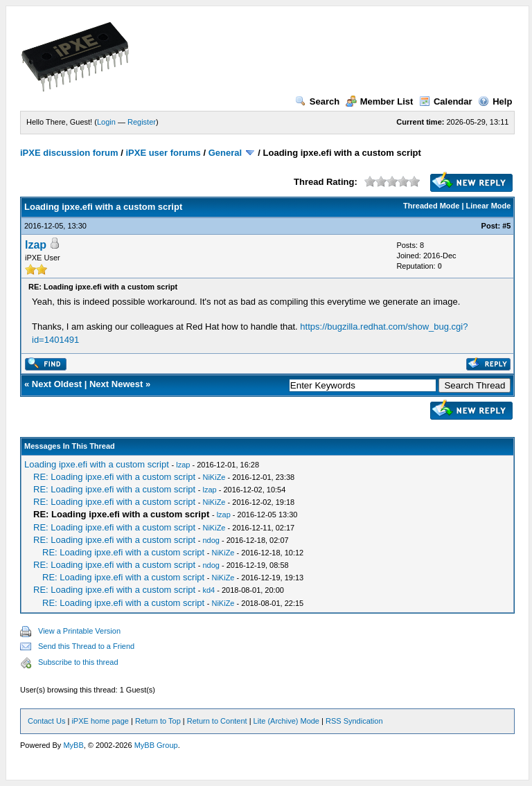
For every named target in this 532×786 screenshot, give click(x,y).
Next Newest (116, 384)
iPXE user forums (163, 153)
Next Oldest (57, 384)
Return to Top (158, 721)
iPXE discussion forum (69, 153)
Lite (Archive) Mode (286, 721)
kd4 (209, 590)
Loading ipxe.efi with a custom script (97, 464)
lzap (36, 245)
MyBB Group (156, 745)
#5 (506, 226)
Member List (380, 101)
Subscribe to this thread (78, 662)
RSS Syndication (354, 721)
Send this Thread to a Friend (86, 646)
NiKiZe (214, 477)
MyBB (73, 745)
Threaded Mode (431, 206)
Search (317, 101)
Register (142, 122)
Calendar (446, 101)
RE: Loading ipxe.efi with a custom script (114, 477)
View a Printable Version (79, 631)
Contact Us (46, 721)
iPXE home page (100, 721)
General (225, 153)
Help (495, 101)
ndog (211, 540)
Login (106, 122)
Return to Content (217, 721)
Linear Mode (489, 206)
